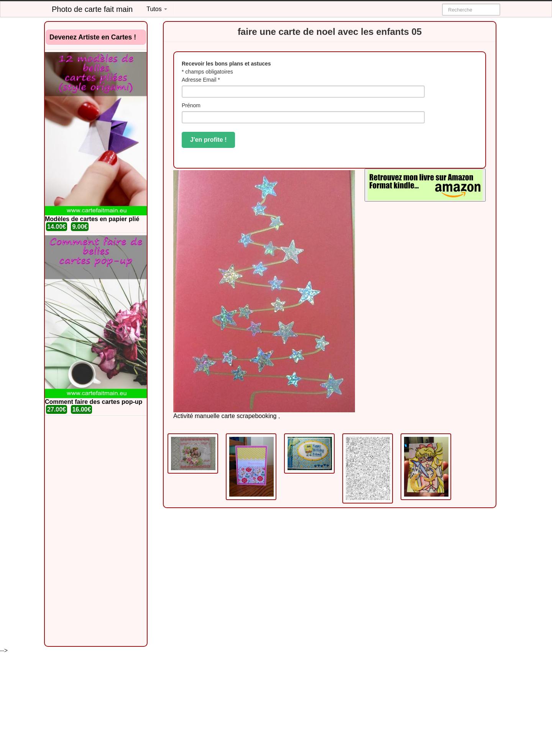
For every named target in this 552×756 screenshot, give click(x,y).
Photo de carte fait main (92, 9)
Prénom (191, 105)
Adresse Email (201, 80)
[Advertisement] (96, 531)
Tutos (157, 9)
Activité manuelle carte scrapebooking (225, 416)
